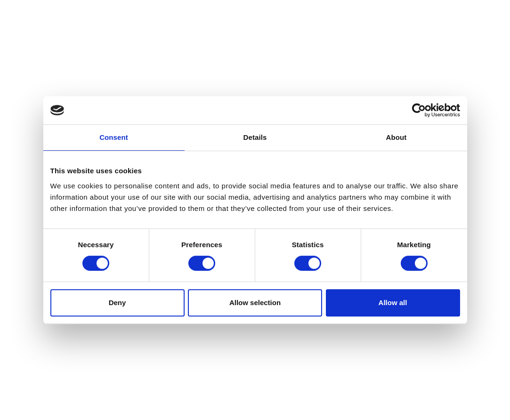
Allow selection (255, 303)
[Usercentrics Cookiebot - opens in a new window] (419, 110)
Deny (117, 303)
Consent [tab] (114, 137)
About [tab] (397, 137)
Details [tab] (255, 137)
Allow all (393, 303)
